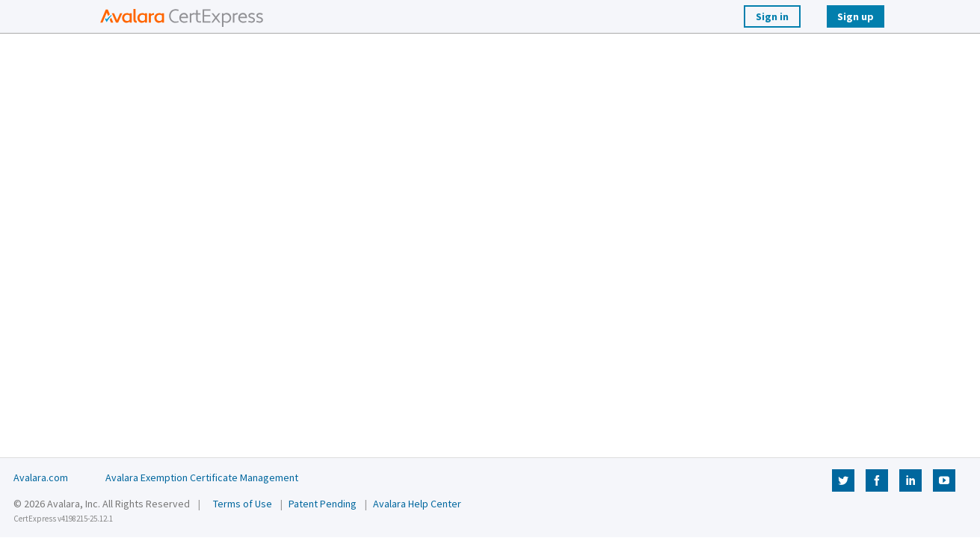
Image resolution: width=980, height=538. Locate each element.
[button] (178, 16)
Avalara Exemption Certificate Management (202, 477)
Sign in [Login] (772, 16)
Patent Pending (323, 504)
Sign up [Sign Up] (856, 16)
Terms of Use (243, 504)
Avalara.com (41, 477)
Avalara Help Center (417, 504)
